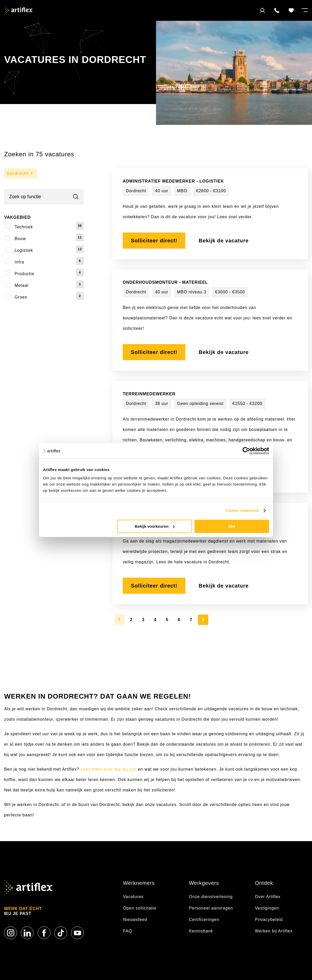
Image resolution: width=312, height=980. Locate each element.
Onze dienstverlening (211, 897)
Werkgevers (204, 883)
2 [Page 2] (131, 620)
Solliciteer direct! (154, 241)
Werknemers (139, 883)
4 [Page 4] (155, 620)
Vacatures (134, 897)
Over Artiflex (268, 897)
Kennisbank (201, 931)
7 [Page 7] (191, 620)
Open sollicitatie (140, 908)
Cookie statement (242, 510)
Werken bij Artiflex (274, 931)
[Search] (44, 197)
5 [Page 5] (167, 620)
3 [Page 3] (143, 620)
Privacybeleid (269, 920)
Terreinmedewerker (149, 394)
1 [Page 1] (119, 620)
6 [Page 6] (179, 620)
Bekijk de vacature (224, 241)
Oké (232, 526)
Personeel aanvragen (211, 908)
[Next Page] (203, 620)
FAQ (128, 931)
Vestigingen (267, 908)
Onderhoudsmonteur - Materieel (165, 282)
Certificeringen (204, 920)
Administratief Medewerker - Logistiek (173, 181)
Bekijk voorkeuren (155, 526)
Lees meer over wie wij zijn (109, 769)
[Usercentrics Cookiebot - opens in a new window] (246, 451)
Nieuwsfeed (135, 920)
